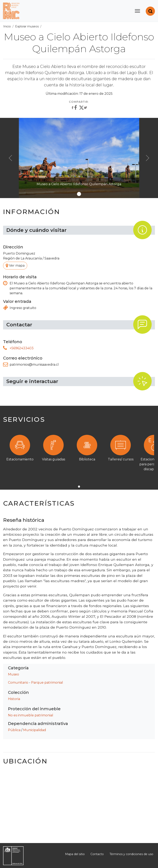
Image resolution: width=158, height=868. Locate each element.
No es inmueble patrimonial (31, 715)
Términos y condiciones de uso (131, 854)
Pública (14, 730)
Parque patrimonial (47, 683)
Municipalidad (35, 730)
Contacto (97, 854)
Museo (14, 674)
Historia (14, 699)
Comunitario (18, 683)
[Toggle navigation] (137, 11)
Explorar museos (27, 26)
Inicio (7, 26)
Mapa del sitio (75, 854)
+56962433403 (22, 348)
